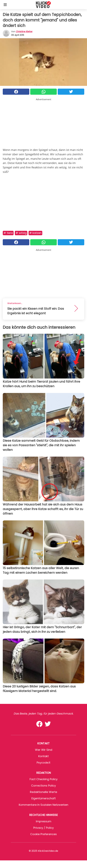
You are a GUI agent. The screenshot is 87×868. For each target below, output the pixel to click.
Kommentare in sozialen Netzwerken (43, 805)
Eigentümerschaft (44, 798)
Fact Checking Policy (44, 779)
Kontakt (43, 756)
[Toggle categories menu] (5, 5)
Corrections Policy (43, 786)
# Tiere (8, 233)
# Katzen (35, 233)
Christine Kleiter (24, 32)
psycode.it (43, 763)
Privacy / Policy (43, 828)
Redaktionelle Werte (43, 792)
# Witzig (21, 233)
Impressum (44, 821)
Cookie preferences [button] (43, 834)
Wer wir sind (44, 750)
